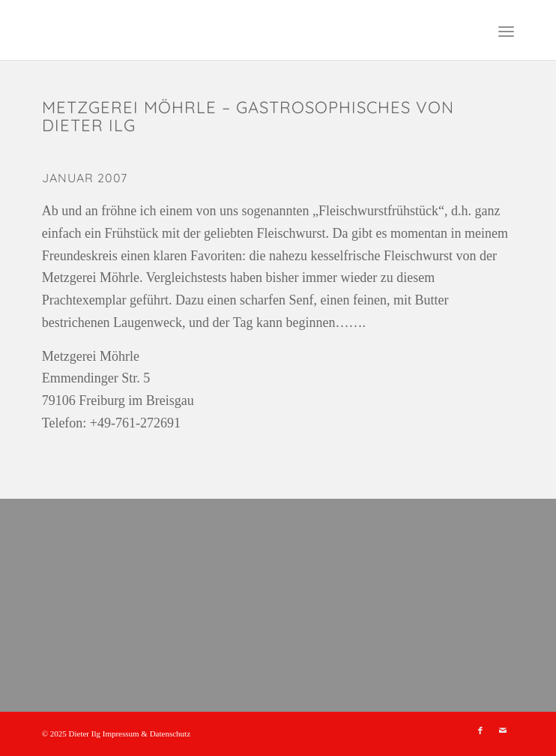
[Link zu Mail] (503, 730)
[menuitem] (506, 30)
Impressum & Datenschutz (146, 733)
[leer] (231, 30)
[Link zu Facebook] (480, 730)
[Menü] (506, 30)
